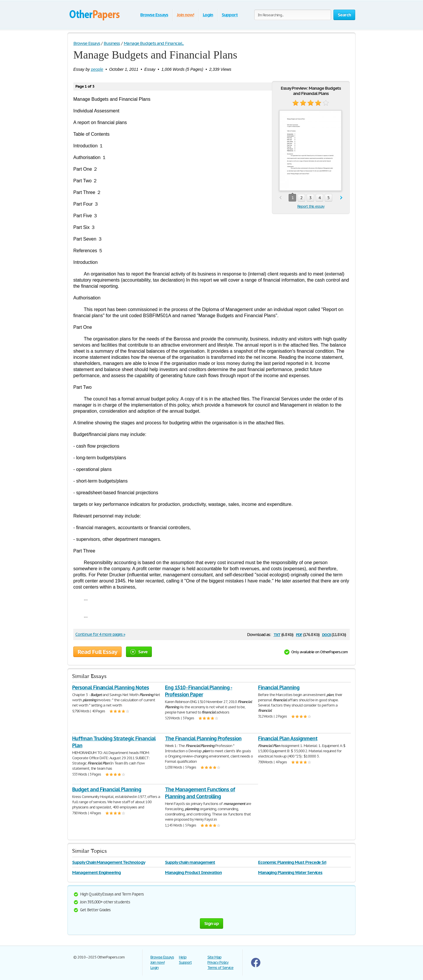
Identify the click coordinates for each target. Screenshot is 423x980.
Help (183, 957)
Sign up (212, 923)
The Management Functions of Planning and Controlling (200, 793)
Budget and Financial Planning (107, 789)
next (341, 198)
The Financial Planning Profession (203, 738)
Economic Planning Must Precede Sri (292, 862)
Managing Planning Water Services (290, 872)
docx (327, 634)
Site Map (214, 957)
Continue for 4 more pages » (100, 634)
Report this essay (311, 206)
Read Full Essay (97, 652)
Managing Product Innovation (193, 872)
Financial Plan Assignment (288, 738)
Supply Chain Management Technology (109, 862)
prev (280, 198)
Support (230, 15)
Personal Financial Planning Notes (111, 687)
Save (139, 652)
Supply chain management (190, 862)
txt (277, 634)
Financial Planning (279, 687)
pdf (299, 634)
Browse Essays (154, 15)
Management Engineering (96, 872)
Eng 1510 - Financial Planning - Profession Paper (199, 691)
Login (208, 15)
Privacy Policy (218, 962)
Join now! (185, 15)
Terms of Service (220, 968)
